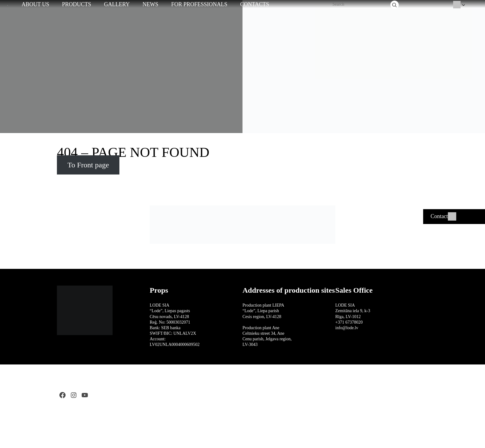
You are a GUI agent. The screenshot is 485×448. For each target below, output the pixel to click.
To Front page (88, 165)
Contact (439, 216)
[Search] (395, 5)
